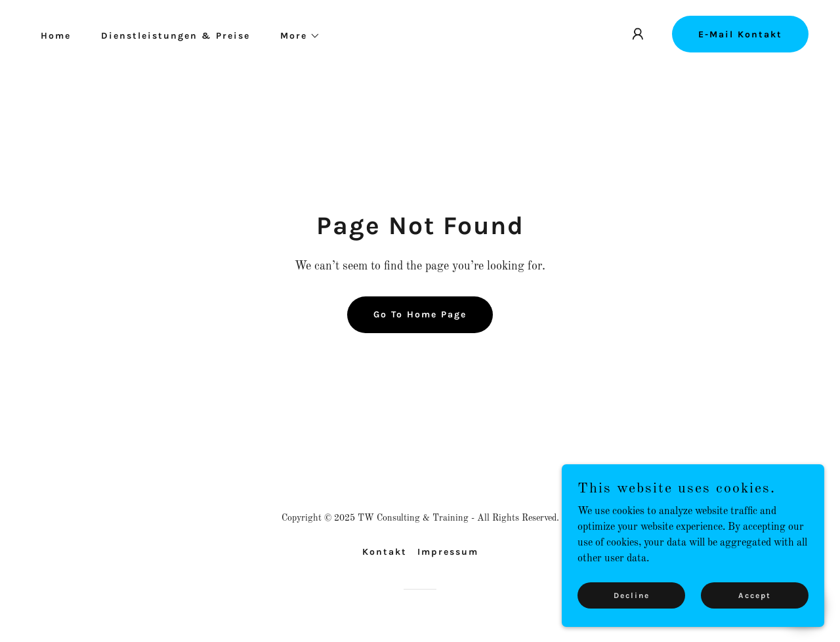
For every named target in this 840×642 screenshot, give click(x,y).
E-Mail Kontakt (740, 34)
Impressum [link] (448, 552)
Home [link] (56, 36)
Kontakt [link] (385, 552)
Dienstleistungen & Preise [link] (176, 36)
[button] (296, 36)
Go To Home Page (420, 314)
